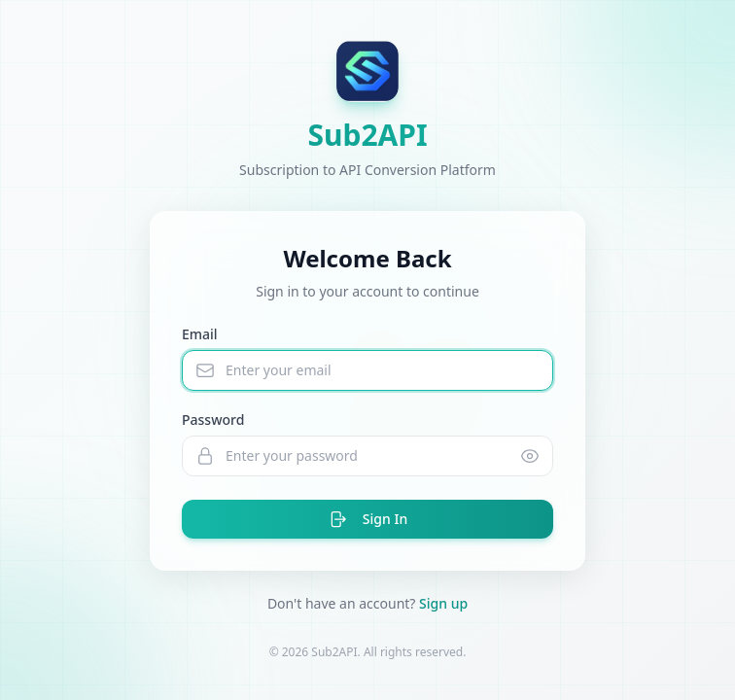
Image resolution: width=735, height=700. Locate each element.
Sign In (367, 519)
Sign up (443, 603)
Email (200, 334)
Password (213, 420)
